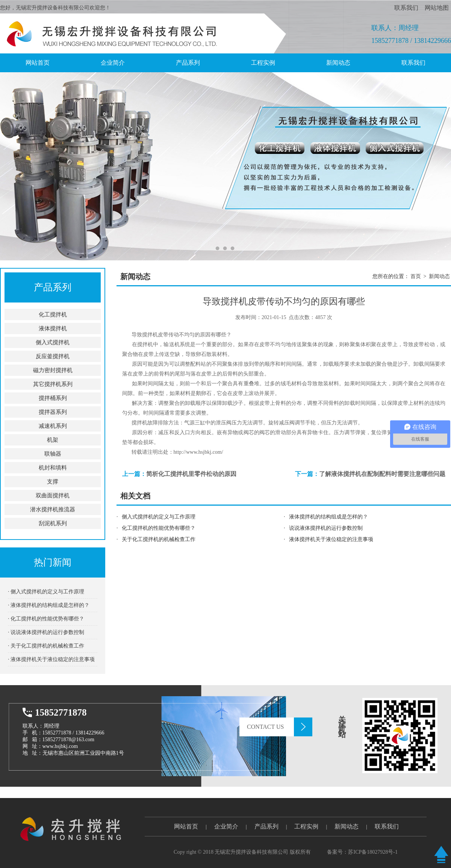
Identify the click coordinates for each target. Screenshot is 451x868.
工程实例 (263, 63)
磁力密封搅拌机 (53, 370)
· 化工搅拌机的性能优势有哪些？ (46, 619)
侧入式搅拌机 (53, 342)
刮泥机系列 (53, 523)
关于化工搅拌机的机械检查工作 (159, 539)
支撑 (53, 482)
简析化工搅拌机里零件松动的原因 (191, 474)
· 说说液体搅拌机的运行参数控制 (46, 632)
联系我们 (406, 8)
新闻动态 (338, 63)
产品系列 (188, 63)
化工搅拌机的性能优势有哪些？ (159, 528)
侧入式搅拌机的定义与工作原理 (159, 517)
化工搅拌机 (53, 315)
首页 (416, 276)
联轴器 (53, 454)
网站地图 (437, 8)
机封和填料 (53, 468)
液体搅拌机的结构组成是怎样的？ (328, 517)
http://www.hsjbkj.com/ (198, 452)
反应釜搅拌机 (53, 356)
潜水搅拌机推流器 (53, 509)
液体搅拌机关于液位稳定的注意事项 (331, 539)
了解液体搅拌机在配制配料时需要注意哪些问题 (382, 474)
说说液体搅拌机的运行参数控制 (326, 528)
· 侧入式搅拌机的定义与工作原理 (46, 592)
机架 (53, 440)
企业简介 (113, 63)
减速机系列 (53, 426)
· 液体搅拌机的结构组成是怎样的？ (49, 605)
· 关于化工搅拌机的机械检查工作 (46, 646)
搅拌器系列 (53, 412)
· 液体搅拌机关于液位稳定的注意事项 (51, 659)
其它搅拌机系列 (53, 384)
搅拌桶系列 (53, 398)
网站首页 (186, 826)
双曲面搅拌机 (53, 496)
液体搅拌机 (53, 328)
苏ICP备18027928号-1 (373, 852)
